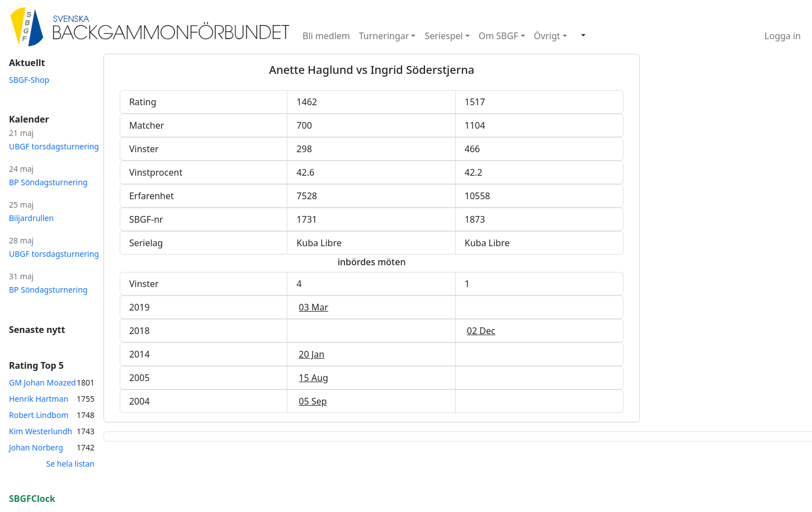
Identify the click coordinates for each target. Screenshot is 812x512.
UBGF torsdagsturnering (54, 146)
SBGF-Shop (29, 80)
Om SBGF (499, 36)
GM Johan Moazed (43, 382)
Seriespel (443, 36)
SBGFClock (32, 499)
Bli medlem (326, 36)
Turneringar (384, 36)
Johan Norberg (36, 447)
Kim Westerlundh (41, 431)
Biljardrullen (31, 218)
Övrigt (547, 36)
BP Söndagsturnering (48, 182)
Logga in (783, 36)
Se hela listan (70, 464)
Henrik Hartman (39, 399)
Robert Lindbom (39, 415)
